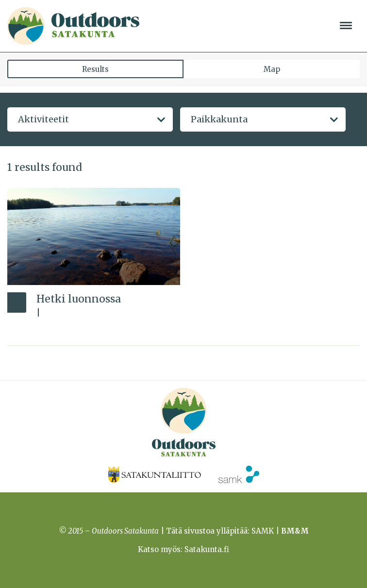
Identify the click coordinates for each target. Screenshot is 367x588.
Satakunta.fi (207, 549)
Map (272, 69)
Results (95, 69)
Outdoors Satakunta (73, 26)
